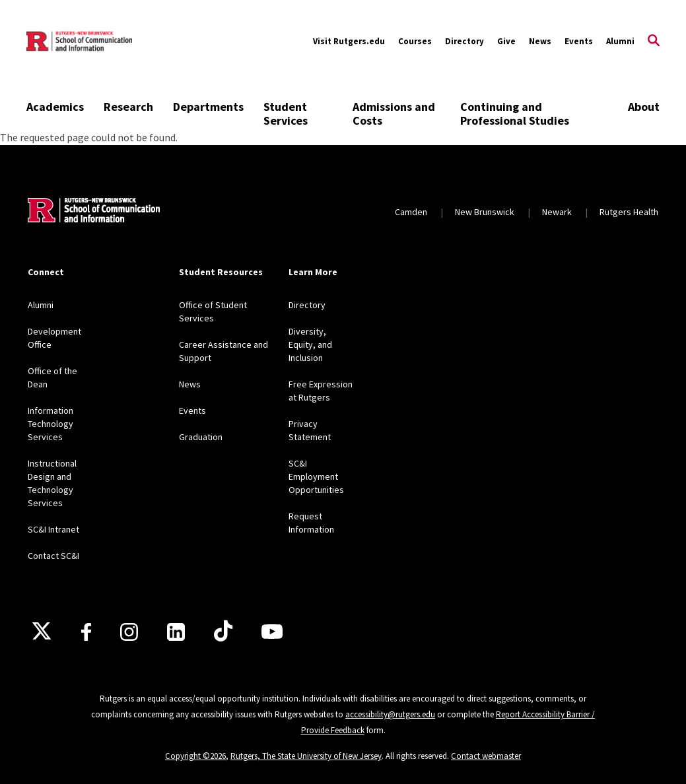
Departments (208, 107)
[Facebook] (86, 632)
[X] (42, 632)
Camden (411, 212)
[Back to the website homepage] (79, 41)
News (540, 41)
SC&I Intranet (53, 529)
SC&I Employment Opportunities (316, 476)
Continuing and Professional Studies (515, 114)
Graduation (201, 437)
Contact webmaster (486, 756)
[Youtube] (272, 632)
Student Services (286, 114)
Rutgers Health (629, 212)
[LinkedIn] (176, 632)
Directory (464, 41)
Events (579, 41)
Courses (415, 41)
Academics (55, 107)
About (644, 107)
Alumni (620, 41)
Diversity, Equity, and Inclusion (310, 344)
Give (506, 41)
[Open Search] (654, 42)
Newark (557, 212)
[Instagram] (129, 632)
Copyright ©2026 (195, 756)
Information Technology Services (51, 424)
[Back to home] (94, 212)
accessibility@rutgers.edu (390, 714)
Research (128, 107)
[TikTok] (223, 632)
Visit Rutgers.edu (349, 41)
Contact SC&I (53, 556)
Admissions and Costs (394, 114)
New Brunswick (485, 212)
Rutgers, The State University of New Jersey (306, 756)
